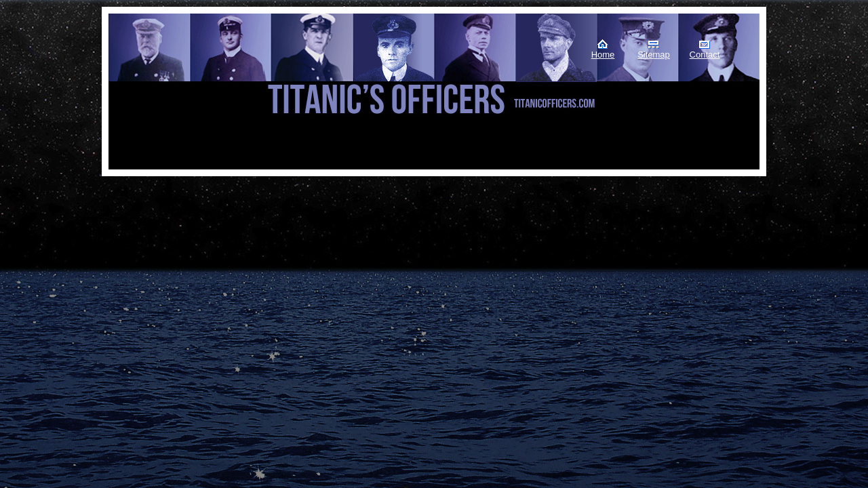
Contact (705, 55)
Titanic (177, 67)
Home (603, 55)
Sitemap (654, 55)
